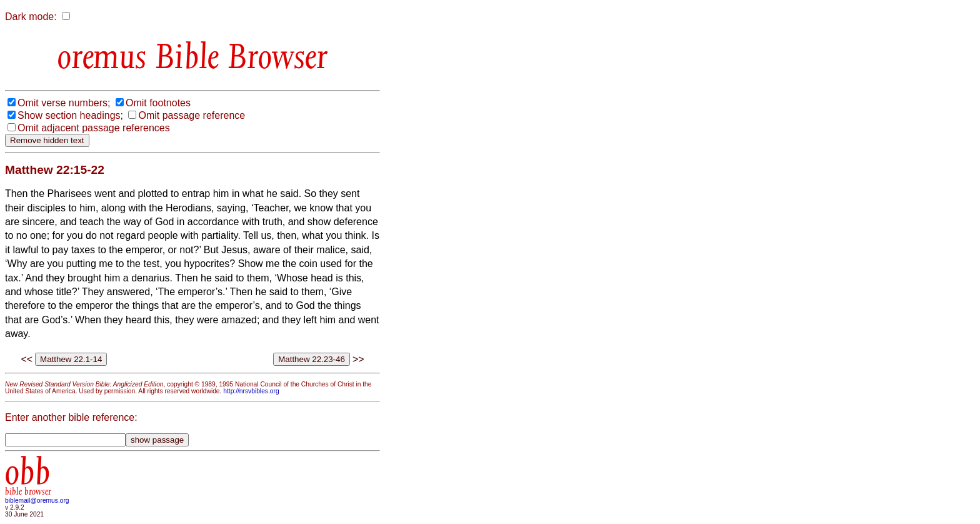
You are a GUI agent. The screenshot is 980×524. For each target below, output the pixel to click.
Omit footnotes (158, 103)
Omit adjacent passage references (94, 128)
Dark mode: (31, 17)
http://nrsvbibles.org (251, 391)
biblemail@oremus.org (37, 501)
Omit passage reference (192, 115)
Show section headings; (70, 115)
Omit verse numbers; (64, 103)
